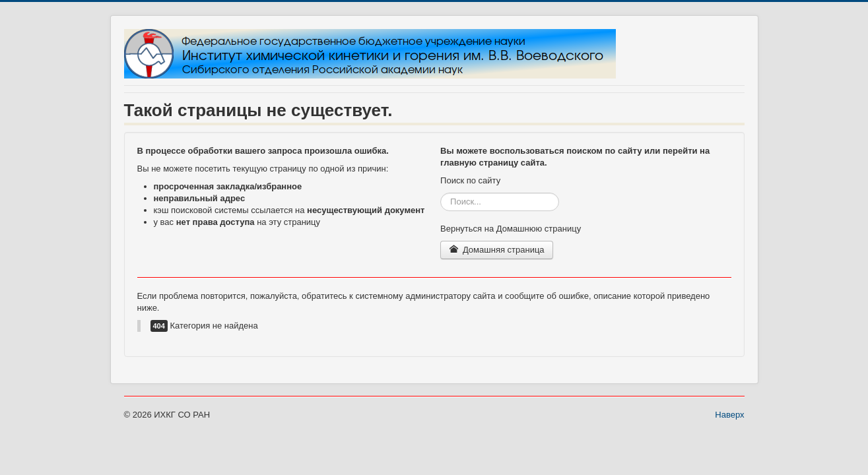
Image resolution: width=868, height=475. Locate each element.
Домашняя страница (497, 250)
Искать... (441, 193)
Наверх (729, 415)
